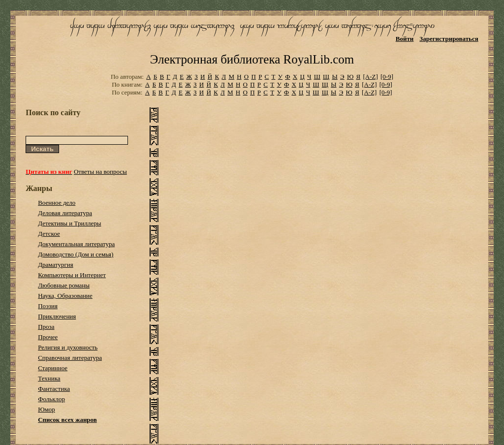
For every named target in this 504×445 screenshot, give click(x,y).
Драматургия (56, 265)
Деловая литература (65, 213)
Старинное (53, 368)
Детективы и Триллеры (69, 223)
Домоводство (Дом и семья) (76, 254)
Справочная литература (70, 358)
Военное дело (57, 203)
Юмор (47, 409)
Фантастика (54, 389)
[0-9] (387, 77)
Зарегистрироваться (449, 39)
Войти (405, 39)
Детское (49, 234)
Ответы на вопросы (100, 172)
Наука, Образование (65, 296)
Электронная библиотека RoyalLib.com (252, 59)
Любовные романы (64, 285)
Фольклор (51, 399)
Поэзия (48, 306)
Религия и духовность (68, 347)
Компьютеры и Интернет (72, 275)
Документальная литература (76, 244)
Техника (49, 378)
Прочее (48, 337)
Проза (46, 327)
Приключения (57, 316)
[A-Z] (370, 77)
